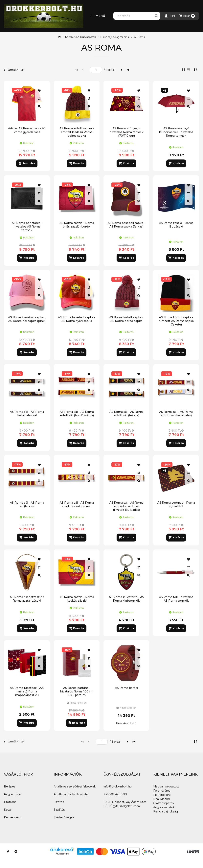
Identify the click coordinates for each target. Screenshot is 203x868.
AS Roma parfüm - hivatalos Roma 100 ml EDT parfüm (77, 691)
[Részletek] (27, 163)
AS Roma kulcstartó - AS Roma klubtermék (126, 599)
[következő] (122, 70)
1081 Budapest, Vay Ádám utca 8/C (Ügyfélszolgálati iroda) (125, 804)
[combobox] (137, 16)
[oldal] (96, 70)
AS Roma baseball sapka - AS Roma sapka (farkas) (126, 225)
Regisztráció (12, 794)
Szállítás (59, 810)
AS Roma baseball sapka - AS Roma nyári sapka (77, 319)
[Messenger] (16, 852)
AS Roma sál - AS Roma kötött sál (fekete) (126, 414)
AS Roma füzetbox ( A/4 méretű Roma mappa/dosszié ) (27, 691)
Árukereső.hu (62, 854)
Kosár (8, 810)
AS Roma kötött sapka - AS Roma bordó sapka (126, 319)
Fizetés (59, 802)
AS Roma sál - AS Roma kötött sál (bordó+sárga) (77, 414)
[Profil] (170, 16)
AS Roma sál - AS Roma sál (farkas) (27, 504)
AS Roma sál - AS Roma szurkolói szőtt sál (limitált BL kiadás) (126, 506)
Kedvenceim (13, 817)
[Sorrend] (195, 70)
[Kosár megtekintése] (187, 16)
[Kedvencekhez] (39, 91)
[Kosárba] (77, 163)
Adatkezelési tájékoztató (71, 794)
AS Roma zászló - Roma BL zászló (176, 225)
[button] (98, 16)
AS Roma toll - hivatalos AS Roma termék (176, 599)
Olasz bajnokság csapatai (115, 37)
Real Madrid (161, 799)
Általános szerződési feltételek (75, 786)
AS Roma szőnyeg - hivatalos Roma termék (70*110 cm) (126, 132)
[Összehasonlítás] (39, 99)
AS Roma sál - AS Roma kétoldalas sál (27, 414)
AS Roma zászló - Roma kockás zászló (77, 599)
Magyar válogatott (166, 786)
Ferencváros (162, 791)
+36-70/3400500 (115, 794)
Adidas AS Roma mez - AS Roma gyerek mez (27, 130)
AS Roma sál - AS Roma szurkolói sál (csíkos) (77, 504)
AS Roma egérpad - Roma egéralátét (176, 504)
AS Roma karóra (126, 688)
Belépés (10, 786)
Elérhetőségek (64, 817)
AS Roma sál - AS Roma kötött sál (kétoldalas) (176, 414)
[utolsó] (128, 70)
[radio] (188, 70)
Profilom (10, 802)
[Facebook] (8, 852)
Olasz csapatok (164, 803)
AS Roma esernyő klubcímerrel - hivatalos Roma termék (176, 132)
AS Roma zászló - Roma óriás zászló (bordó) (77, 225)
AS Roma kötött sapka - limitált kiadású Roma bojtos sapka (77, 132)
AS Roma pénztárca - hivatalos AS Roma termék (27, 227)
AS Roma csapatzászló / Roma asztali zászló (27, 599)
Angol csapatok (164, 807)
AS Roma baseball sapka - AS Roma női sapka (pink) (27, 319)
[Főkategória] (59, 37)
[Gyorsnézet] (39, 107)
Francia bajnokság (166, 811)
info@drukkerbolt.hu (118, 786)
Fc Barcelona (162, 795)
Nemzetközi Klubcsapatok (80, 37)
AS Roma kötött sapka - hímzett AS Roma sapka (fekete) (176, 321)
